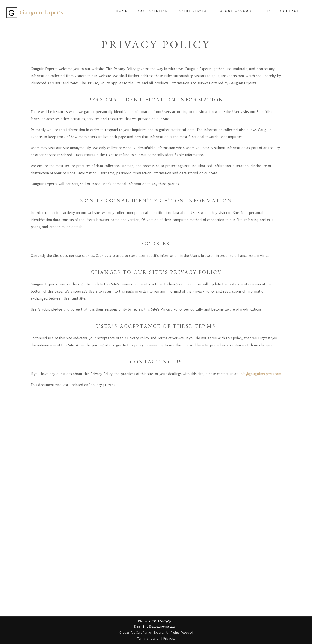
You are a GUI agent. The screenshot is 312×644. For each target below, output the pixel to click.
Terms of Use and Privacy (155, 639)
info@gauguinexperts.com (260, 374)
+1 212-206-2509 (160, 621)
